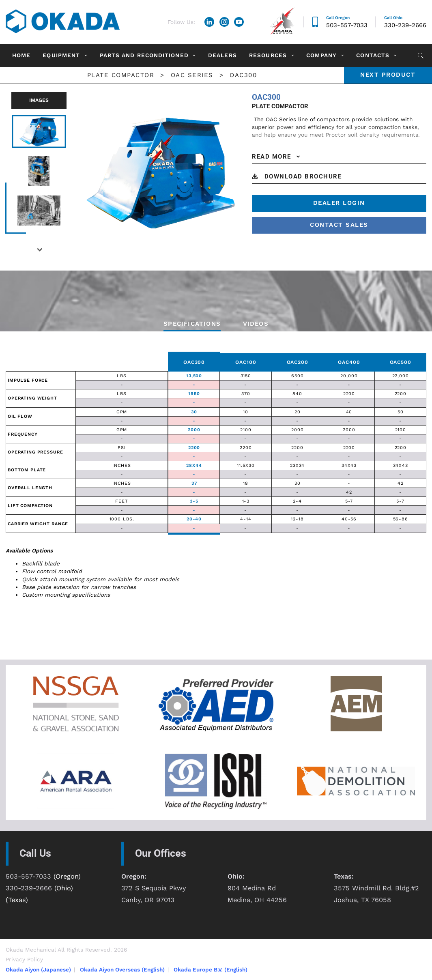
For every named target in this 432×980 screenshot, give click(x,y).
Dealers (222, 55)
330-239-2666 (405, 25)
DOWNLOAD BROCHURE (303, 176)
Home (21, 55)
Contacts (373, 55)
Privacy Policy (24, 959)
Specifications (192, 324)
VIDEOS (256, 324)
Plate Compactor (121, 75)
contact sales (339, 225)
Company (321, 55)
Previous (5, 168)
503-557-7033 (347, 25)
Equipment (61, 55)
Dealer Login (339, 203)
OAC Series (192, 75)
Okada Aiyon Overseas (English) (122, 969)
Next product (388, 75)
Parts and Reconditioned (144, 55)
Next (39, 250)
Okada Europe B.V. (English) (211, 969)
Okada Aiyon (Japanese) (38, 969)
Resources (268, 55)
